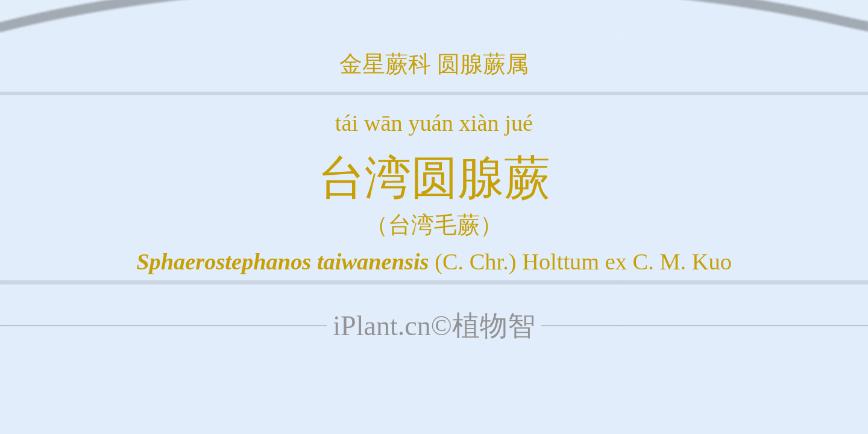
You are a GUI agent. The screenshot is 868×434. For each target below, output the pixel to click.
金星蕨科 (385, 64)
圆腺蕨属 (483, 64)
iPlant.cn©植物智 (434, 326)
